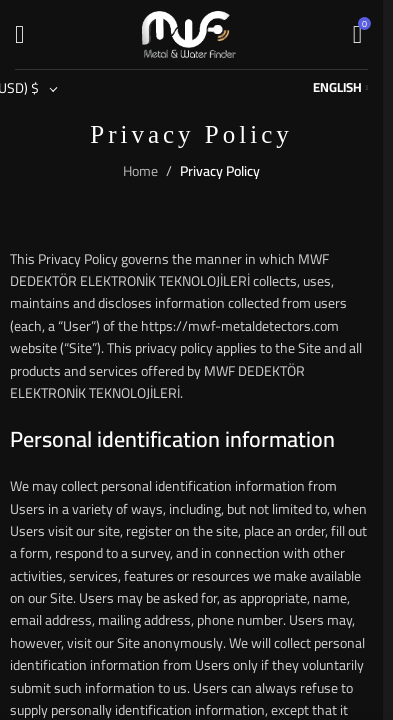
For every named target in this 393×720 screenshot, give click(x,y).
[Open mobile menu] (19, 35)
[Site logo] (189, 33)
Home (140, 171)
